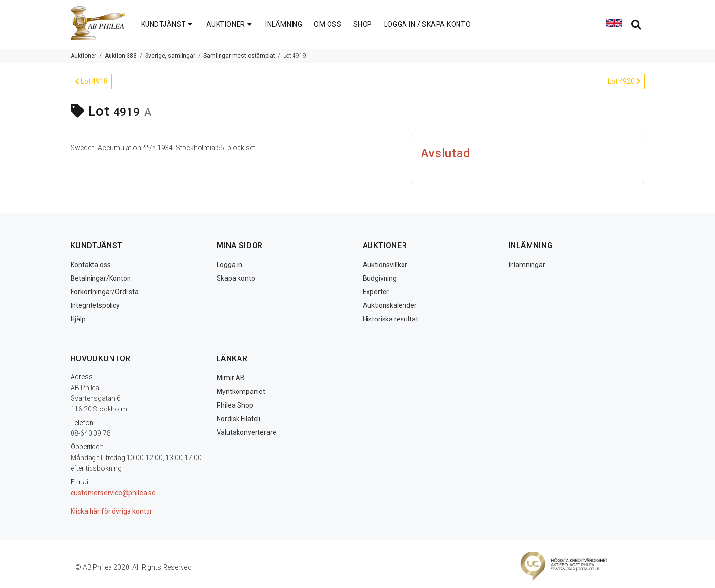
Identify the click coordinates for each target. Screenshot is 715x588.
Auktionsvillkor (385, 265)
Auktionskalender (390, 305)
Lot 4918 (91, 81)
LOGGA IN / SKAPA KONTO (427, 24)
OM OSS (328, 24)
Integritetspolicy (95, 305)
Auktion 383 (121, 56)
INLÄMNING (284, 24)
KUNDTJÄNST (168, 24)
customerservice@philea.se (113, 493)
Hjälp (78, 319)
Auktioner (83, 56)
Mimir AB (231, 378)
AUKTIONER (230, 24)
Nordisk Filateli (238, 419)
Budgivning (380, 278)
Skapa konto (236, 278)
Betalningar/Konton (101, 278)
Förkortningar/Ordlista (105, 292)
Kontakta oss (91, 265)
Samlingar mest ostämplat (239, 56)
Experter (376, 292)
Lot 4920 (624, 81)
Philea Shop (235, 405)
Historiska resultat (390, 319)
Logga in (229, 265)
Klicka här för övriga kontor (111, 511)
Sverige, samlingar (170, 56)
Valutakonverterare (247, 432)
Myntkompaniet (241, 392)
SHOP (363, 24)
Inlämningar (527, 265)
